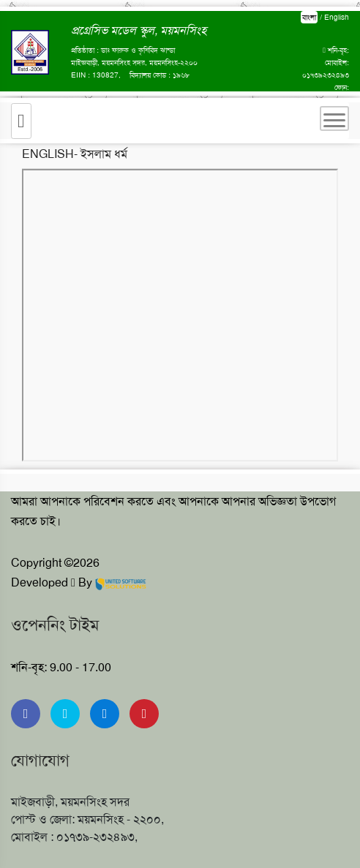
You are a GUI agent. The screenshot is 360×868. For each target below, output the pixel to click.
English (337, 17)
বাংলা (309, 17)
